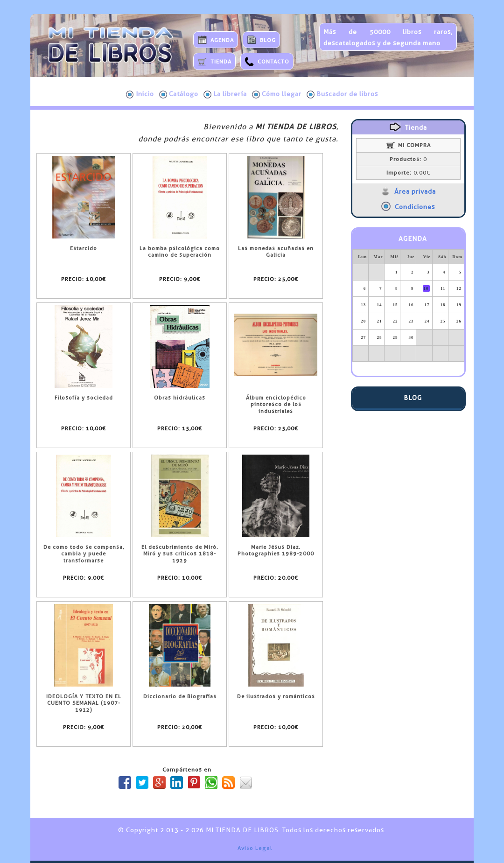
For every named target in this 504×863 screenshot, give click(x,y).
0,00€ (408, 173)
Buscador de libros (342, 94)
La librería (225, 94)
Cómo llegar (277, 94)
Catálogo (179, 94)
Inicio (140, 94)
